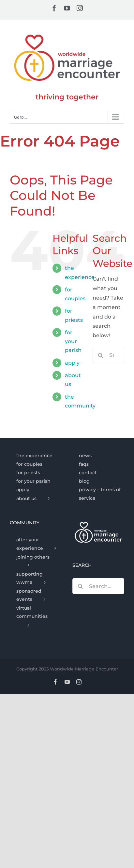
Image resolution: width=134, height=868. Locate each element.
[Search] (101, 355)
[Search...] (98, 586)
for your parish (73, 341)
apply (72, 363)
